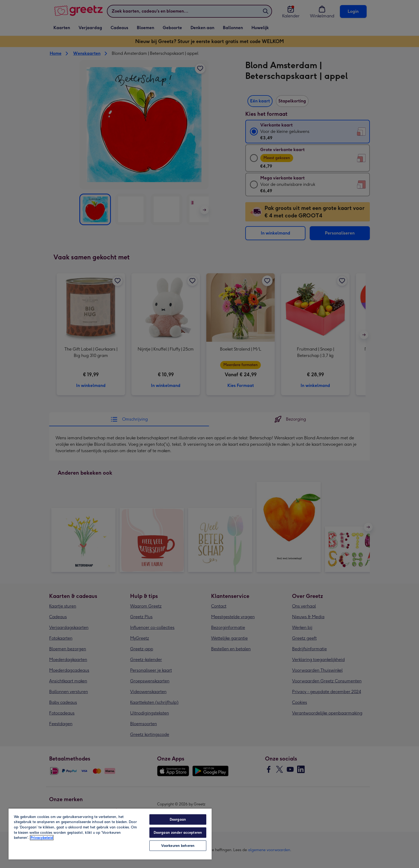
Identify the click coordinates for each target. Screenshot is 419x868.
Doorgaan (178, 819)
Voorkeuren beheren (178, 846)
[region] (110, 834)
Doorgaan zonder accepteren (178, 833)
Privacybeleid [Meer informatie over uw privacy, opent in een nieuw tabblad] (42, 838)
